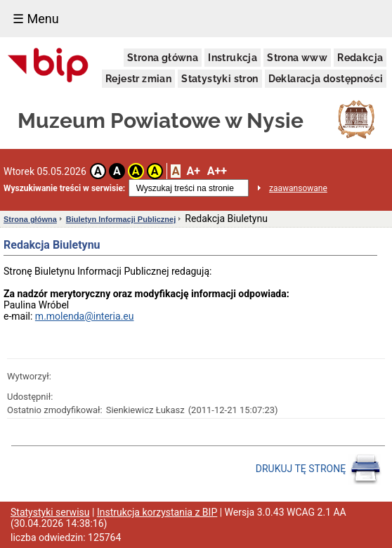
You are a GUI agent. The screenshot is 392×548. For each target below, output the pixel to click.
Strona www (297, 58)
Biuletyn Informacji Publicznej (121, 219)
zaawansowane (298, 188)
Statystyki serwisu (50, 512)
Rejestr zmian (138, 79)
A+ (193, 171)
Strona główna (163, 58)
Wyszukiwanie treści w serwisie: (64, 188)
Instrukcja (233, 58)
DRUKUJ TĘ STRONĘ (319, 469)
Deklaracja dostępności (326, 79)
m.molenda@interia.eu (85, 316)
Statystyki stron (220, 79)
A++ (217, 171)
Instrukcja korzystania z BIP (157, 512)
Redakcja (360, 58)
